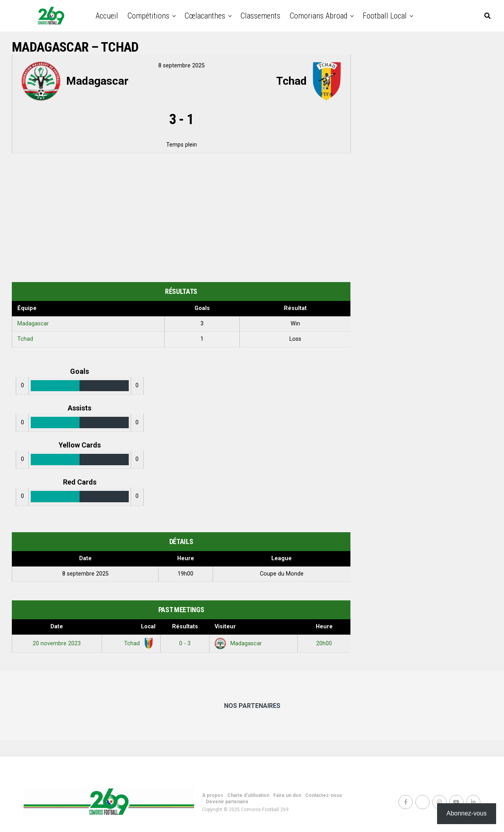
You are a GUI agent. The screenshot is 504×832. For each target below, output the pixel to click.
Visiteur (225, 627)
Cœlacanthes (205, 16)
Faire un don (287, 795)
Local (148, 627)
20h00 (324, 643)
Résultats (185, 627)
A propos (213, 795)
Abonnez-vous (467, 813)
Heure (324, 627)
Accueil (107, 16)
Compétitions (148, 16)
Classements (260, 16)
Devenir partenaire (227, 802)
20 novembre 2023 (57, 643)
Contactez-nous (324, 795)
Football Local (385, 16)
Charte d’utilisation (248, 795)
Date (57, 627)
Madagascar (33, 324)
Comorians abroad (319, 16)
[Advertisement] (181, 219)
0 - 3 (185, 643)
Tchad (25, 339)
